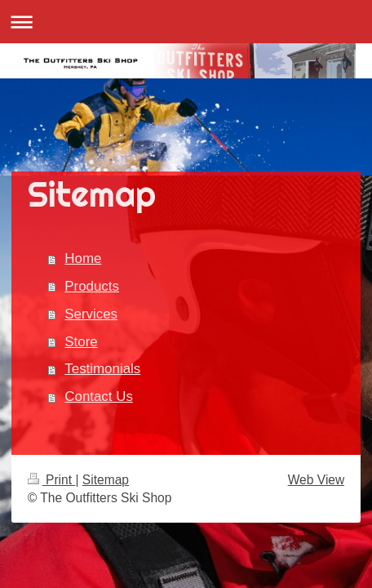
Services (91, 314)
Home (83, 258)
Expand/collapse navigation (186, 22)
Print (52, 480)
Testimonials (102, 369)
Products (92, 286)
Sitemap (106, 480)
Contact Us (99, 396)
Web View (317, 480)
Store (81, 342)
